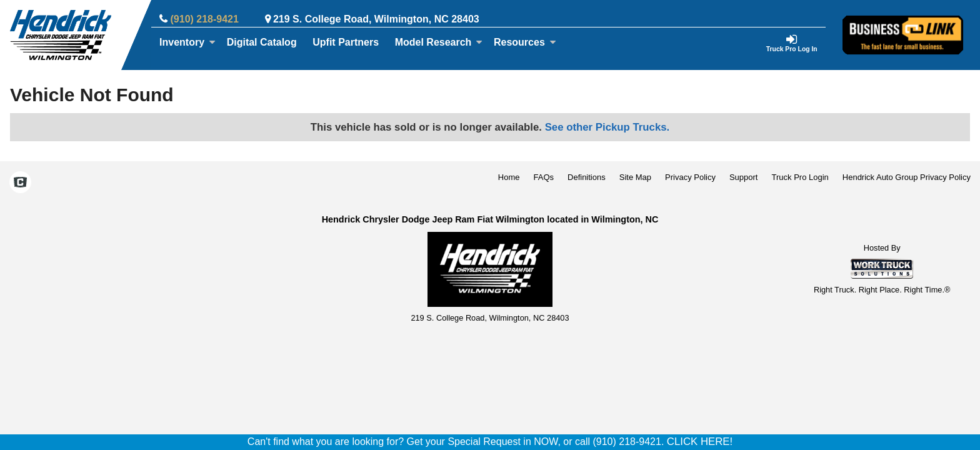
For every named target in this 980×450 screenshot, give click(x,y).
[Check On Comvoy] (20, 184)
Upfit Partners (346, 42)
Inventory (187, 42)
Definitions (587, 177)
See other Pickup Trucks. (607, 127)
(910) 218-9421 (205, 19)
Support (744, 177)
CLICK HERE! (700, 442)
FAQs (544, 177)
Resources (525, 42)
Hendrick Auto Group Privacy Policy (907, 177)
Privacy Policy (690, 177)
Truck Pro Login (800, 177)
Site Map (635, 177)
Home (509, 177)
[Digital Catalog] (262, 42)
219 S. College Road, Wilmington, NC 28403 (376, 19)
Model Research (439, 42)
